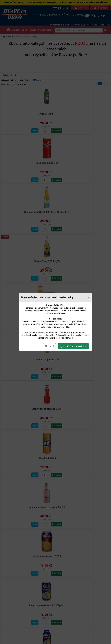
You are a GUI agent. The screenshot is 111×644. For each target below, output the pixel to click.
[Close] (89, 297)
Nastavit (50, 346)
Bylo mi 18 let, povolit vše (73, 346)
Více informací (67, 338)
